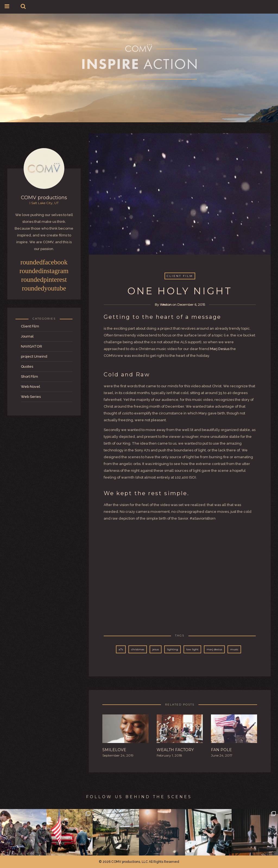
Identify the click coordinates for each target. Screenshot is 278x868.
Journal (27, 336)
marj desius (214, 649)
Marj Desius (220, 349)
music (234, 649)
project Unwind (34, 356)
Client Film (30, 326)
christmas (138, 649)
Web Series (31, 397)
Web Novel (31, 387)
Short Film (29, 377)
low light (192, 649)
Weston (166, 305)
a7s (121, 649)
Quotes (27, 366)
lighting (173, 649)
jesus (156, 649)
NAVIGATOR (31, 346)
